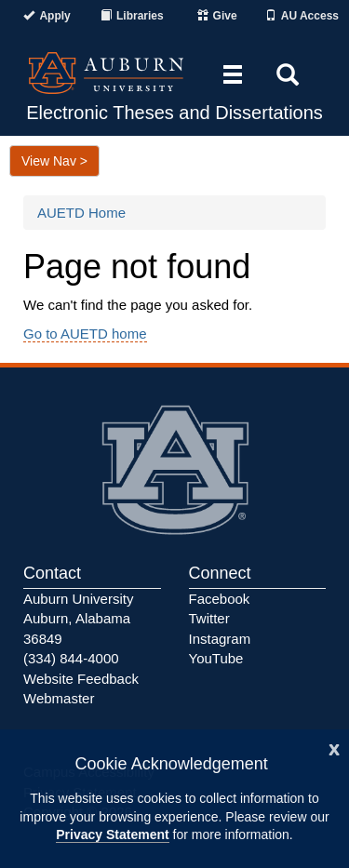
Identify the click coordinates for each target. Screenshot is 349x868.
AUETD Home (81, 213)
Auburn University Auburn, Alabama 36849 (78, 619)
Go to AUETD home (85, 334)
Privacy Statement (112, 835)
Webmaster (59, 698)
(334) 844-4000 (71, 658)
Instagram (220, 639)
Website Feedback (81, 679)
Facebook (220, 599)
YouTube (216, 658)
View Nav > (54, 161)
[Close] (334, 748)
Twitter (209, 618)
